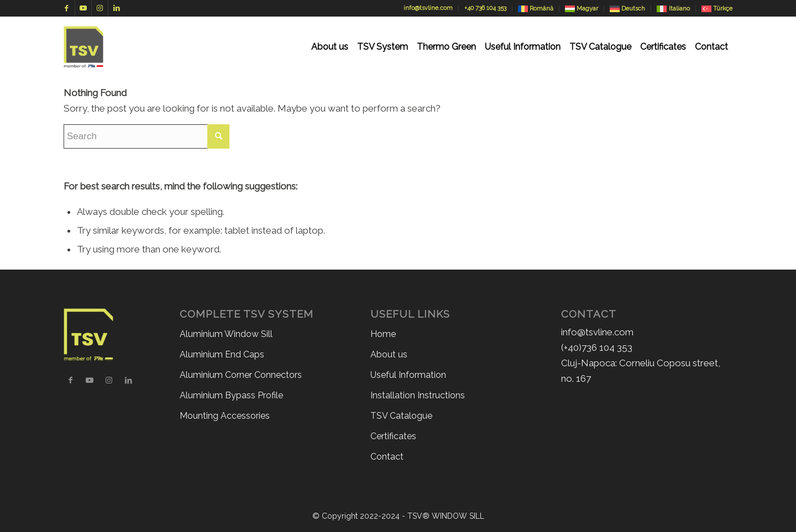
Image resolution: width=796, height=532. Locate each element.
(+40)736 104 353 (597, 347)
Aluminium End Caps (222, 354)
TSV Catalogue (401, 416)
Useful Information (408, 375)
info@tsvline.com (428, 8)
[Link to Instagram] (100, 8)
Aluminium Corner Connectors (241, 375)
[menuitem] (330, 47)
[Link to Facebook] (67, 8)
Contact (387, 457)
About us (389, 354)
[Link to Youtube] (83, 8)
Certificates (393, 436)
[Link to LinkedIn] (117, 8)
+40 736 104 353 (485, 8)
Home (383, 334)
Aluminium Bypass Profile (231, 395)
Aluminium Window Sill (226, 334)
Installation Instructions (418, 395)
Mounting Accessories (225, 416)
